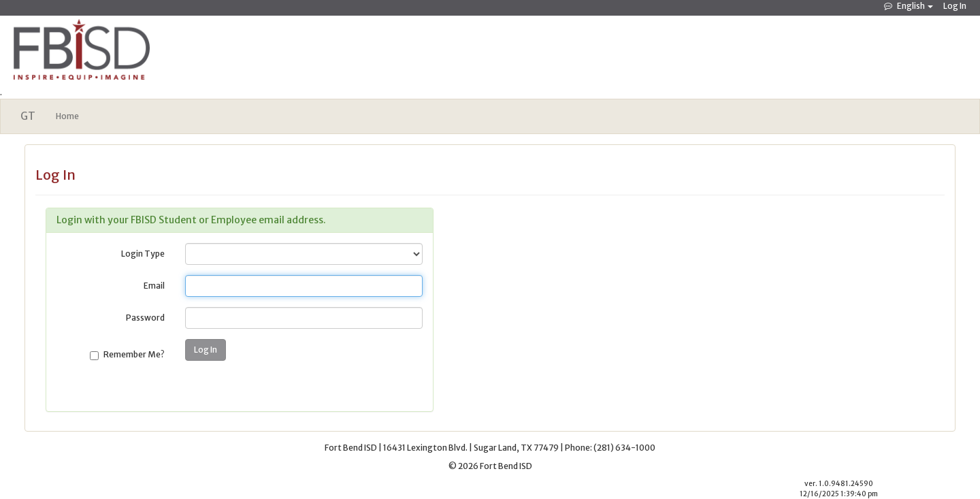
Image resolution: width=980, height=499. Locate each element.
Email (154, 286)
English (911, 6)
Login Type (143, 254)
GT (28, 116)
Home (67, 116)
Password (145, 318)
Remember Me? (134, 354)
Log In (955, 6)
